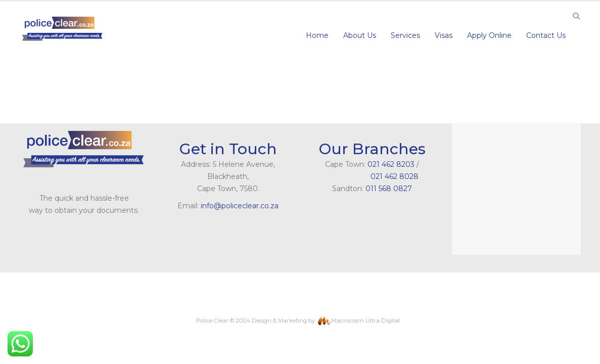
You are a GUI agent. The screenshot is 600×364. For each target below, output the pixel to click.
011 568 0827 (389, 189)
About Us (360, 35)
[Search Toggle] (576, 16)
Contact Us (546, 35)
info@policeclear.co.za (240, 206)
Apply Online (489, 35)
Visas (444, 35)
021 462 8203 (391, 164)
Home (317, 35)
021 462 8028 (372, 176)
